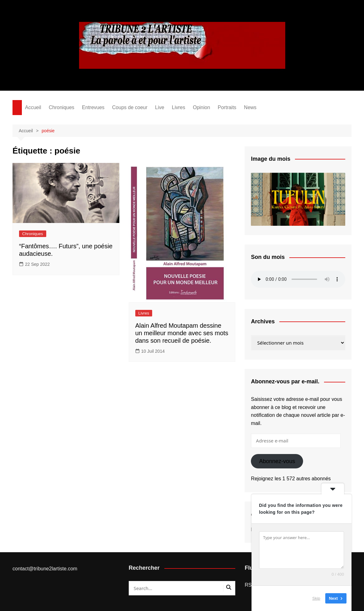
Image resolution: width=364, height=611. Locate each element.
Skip (316, 598)
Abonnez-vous (277, 461)
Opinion (201, 107)
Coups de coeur (130, 107)
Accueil (33, 107)
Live (160, 107)
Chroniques (62, 107)
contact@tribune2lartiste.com (45, 569)
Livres (179, 107)
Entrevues (93, 107)
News (250, 107)
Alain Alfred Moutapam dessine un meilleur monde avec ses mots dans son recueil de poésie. (182, 333)
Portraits (227, 107)
